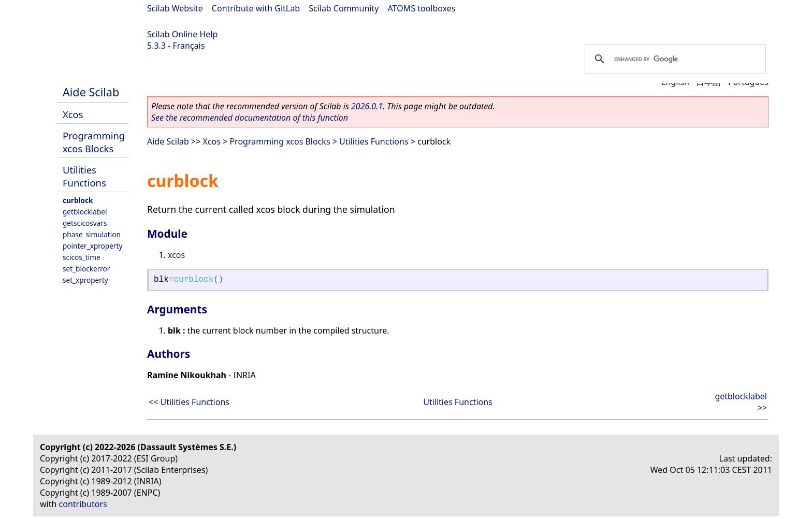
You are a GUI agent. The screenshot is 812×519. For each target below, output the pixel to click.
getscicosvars (85, 223)
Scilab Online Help (182, 34)
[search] (674, 59)
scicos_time (82, 257)
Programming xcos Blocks (94, 142)
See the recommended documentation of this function (250, 118)
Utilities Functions (84, 176)
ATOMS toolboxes (422, 8)
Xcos (73, 114)
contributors (83, 504)
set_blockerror (86, 269)
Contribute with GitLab (256, 8)
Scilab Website (175, 8)
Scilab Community (344, 8)
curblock (78, 200)
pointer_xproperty (92, 246)
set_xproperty (85, 280)
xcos (176, 255)
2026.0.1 (367, 106)
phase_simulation (92, 234)
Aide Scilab (91, 92)
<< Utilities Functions (189, 402)
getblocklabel (85, 212)
